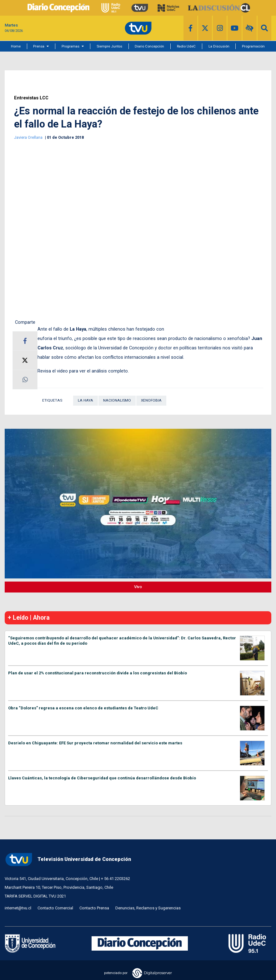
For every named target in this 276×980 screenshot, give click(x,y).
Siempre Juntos (109, 46)
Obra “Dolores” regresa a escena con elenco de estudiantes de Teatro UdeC (83, 708)
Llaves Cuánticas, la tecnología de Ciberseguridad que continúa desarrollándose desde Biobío (102, 778)
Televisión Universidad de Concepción (68, 860)
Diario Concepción (149, 46)
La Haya (85, 400)
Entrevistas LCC (31, 98)
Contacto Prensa (94, 908)
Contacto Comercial (55, 908)
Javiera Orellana (29, 137)
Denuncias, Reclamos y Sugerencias (148, 908)
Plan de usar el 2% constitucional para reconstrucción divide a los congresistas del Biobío (98, 673)
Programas (70, 46)
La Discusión (219, 46)
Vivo (138, 587)
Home (16, 46)
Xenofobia (151, 400)
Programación (253, 46)
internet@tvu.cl (18, 908)
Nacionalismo (117, 400)
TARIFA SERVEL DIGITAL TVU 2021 (35, 896)
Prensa (39, 46)
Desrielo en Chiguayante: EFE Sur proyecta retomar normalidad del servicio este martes (95, 743)
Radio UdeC (186, 46)
